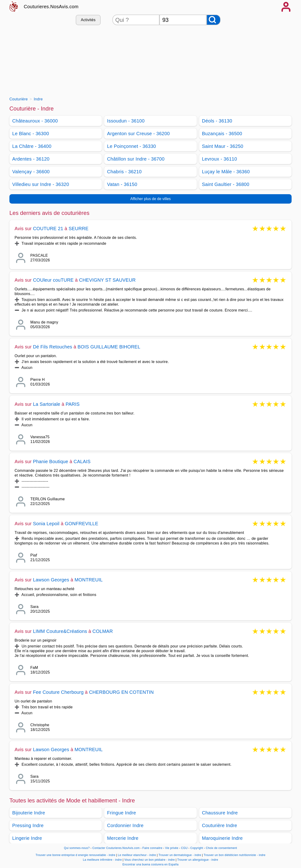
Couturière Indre (220, 825)
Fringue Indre (121, 813)
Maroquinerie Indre (222, 838)
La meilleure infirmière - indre (102, 860)
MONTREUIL (89, 580)
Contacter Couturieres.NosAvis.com (116, 848)
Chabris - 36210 (124, 172)
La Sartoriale (47, 404)
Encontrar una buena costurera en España (151, 864)
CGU (184, 848)
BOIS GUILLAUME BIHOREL (109, 347)
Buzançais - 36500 (222, 134)
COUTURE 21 (48, 229)
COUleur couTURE (53, 280)
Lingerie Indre (27, 838)
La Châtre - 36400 (32, 146)
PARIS (73, 404)
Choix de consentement (221, 848)
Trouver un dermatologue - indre (180, 855)
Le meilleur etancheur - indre (137, 855)
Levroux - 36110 (220, 159)
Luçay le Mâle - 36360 (226, 172)
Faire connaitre (152, 848)
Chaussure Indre (220, 813)
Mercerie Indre (123, 838)
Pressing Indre (28, 825)
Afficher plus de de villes (150, 199)
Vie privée (172, 848)
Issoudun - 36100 (126, 121)
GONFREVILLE (81, 524)
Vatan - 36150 (122, 184)
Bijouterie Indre (29, 813)
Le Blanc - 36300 (31, 134)
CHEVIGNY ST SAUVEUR (107, 280)
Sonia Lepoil (46, 524)
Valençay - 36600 (31, 172)
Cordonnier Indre (125, 825)
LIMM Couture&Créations (60, 631)
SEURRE (79, 229)
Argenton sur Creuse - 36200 (138, 134)
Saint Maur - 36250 (223, 146)
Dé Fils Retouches (53, 347)
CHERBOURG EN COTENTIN (121, 692)
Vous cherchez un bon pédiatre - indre (150, 860)
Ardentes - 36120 (31, 159)
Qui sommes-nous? (77, 848)
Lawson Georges (51, 580)
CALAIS (82, 462)
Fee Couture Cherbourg (58, 692)
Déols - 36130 (217, 121)
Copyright (197, 848)
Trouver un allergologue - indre (198, 860)
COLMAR (103, 631)
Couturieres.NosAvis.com (51, 7)
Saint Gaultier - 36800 (226, 184)
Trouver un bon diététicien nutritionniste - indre (235, 855)
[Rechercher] (214, 20)
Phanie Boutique (51, 462)
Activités (88, 20)
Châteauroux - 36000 (35, 121)
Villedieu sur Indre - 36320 (41, 184)
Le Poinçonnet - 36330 (131, 146)
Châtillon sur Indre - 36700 (136, 159)
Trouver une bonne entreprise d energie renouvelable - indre (75, 855)
